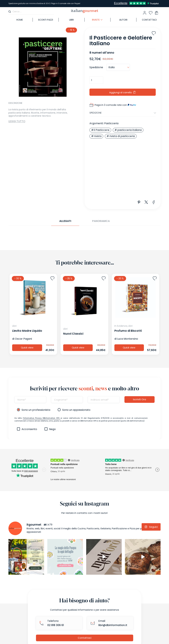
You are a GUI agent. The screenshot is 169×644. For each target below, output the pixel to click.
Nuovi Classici (73, 334)
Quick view (27, 348)
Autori (123, 20)
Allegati (65, 221)
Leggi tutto (17, 121)
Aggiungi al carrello (121, 92)
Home (20, 20)
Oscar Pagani (23, 339)
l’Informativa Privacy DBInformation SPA (42, 418)
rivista (98, 136)
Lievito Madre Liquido (27, 331)
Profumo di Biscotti (128, 331)
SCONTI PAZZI (46, 20)
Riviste (96, 20)
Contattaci (149, 20)
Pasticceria (111, 123)
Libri (71, 20)
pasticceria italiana (129, 130)
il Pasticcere (102, 130)
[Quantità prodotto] (96, 80)
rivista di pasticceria (122, 136)
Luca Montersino (128, 339)
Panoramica (101, 221)
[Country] (118, 67)
